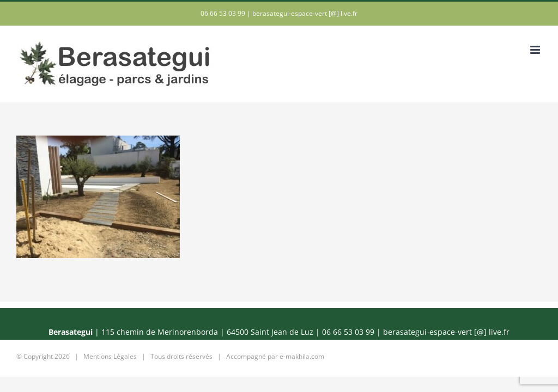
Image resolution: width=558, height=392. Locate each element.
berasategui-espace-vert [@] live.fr (305, 13)
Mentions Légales (110, 356)
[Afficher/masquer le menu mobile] (536, 50)
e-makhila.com (302, 356)
